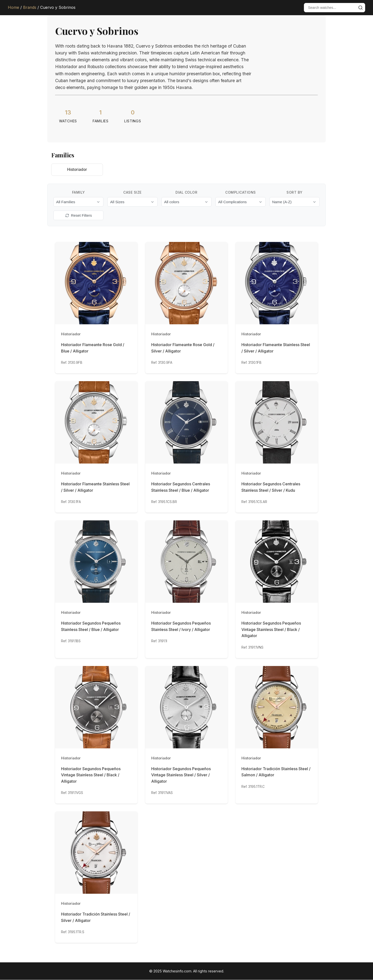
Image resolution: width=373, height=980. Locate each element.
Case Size (132, 193)
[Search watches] (330, 8)
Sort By (295, 193)
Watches (68, 121)
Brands (30, 7)
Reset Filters (79, 216)
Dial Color (186, 193)
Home (13, 7)
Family (79, 193)
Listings (133, 121)
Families (101, 121)
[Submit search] (361, 8)
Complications (241, 193)
